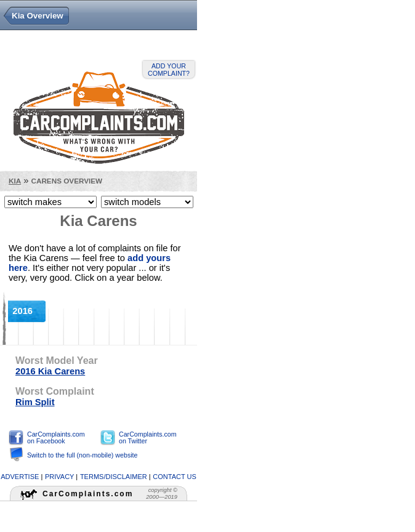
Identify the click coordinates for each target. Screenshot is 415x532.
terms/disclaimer (114, 477)
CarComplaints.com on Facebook (56, 437)
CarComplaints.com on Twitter (148, 437)
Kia (15, 181)
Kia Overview (38, 16)
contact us (175, 477)
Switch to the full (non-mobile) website (82, 455)
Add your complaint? (169, 70)
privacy (59, 477)
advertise (20, 477)
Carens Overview (66, 181)
